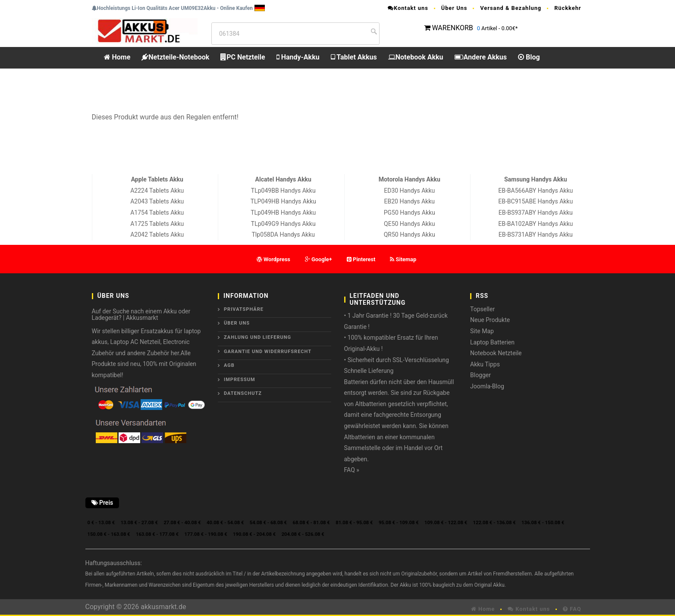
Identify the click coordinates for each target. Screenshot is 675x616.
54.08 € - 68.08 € (268, 523)
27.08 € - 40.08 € (182, 523)
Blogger (480, 375)
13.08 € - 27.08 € (139, 523)
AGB (229, 365)
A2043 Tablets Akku (157, 201)
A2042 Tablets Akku (157, 235)
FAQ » (352, 470)
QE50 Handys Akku (409, 224)
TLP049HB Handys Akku (283, 201)
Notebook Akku (416, 57)
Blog (529, 57)
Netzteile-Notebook (175, 57)
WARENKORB (452, 28)
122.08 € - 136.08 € (494, 523)
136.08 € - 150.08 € (543, 523)
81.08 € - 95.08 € (354, 523)
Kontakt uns (408, 8)
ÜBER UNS (237, 323)
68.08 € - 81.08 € (311, 523)
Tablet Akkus (354, 57)
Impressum (240, 380)
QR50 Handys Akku (410, 235)
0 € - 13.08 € (101, 523)
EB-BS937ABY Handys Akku (536, 213)
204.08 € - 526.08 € (303, 534)
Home (117, 57)
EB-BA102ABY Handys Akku (535, 224)
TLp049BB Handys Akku (283, 191)
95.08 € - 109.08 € (399, 523)
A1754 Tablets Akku (157, 213)
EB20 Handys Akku (410, 201)
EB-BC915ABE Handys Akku (535, 201)
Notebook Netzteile (496, 353)
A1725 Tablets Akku (157, 224)
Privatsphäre (244, 309)
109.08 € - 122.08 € (446, 523)
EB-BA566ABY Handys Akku (535, 191)
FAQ (572, 609)
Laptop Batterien (492, 342)
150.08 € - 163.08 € (109, 534)
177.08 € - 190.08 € (206, 534)
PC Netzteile (243, 57)
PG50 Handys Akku (410, 213)
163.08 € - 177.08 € (157, 534)
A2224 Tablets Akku (157, 191)
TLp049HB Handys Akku (283, 213)
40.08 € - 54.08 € (225, 523)
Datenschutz (243, 393)
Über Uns (454, 8)
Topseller (482, 309)
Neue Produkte (490, 320)
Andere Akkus (481, 57)
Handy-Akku (298, 57)
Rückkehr (568, 8)
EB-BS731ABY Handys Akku (536, 235)
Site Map (482, 331)
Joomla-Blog (487, 386)
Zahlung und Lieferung (257, 337)
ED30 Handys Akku (409, 191)
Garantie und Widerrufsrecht (268, 352)
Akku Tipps (485, 364)
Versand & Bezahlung (511, 8)
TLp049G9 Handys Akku (283, 224)
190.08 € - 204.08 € (254, 534)
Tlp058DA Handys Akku (283, 235)
